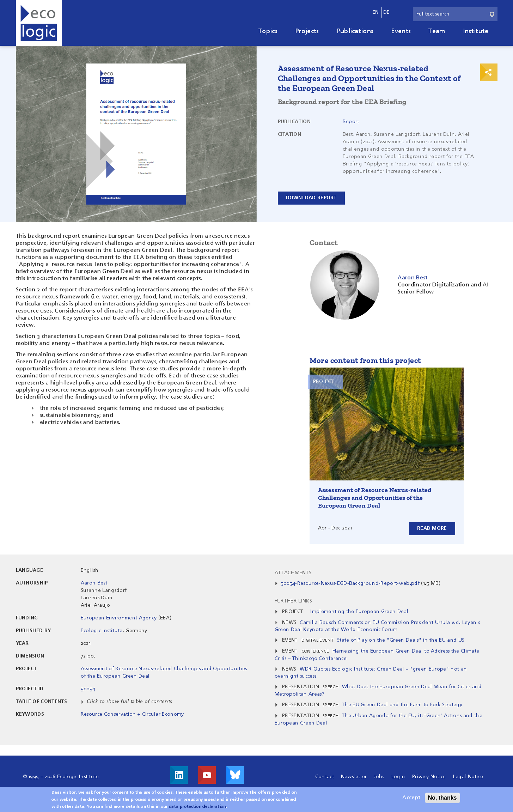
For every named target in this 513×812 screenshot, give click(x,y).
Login (398, 777)
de (387, 12)
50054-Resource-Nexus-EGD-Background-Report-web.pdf (350, 583)
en (376, 12)
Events (401, 31)
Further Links (293, 601)
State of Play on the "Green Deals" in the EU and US (401, 640)
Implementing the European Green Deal (359, 612)
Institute (476, 31)
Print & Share (489, 72)
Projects (307, 31)
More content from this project (365, 360)
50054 (88, 689)
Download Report (311, 198)
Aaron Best (94, 583)
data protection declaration (197, 808)
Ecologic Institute (102, 631)
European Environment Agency (119, 618)
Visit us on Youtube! (207, 775)
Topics (268, 31)
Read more (432, 528)
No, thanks (442, 799)
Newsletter (354, 777)
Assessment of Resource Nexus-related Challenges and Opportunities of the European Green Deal (375, 498)
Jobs (379, 777)
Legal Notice (468, 777)
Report (351, 122)
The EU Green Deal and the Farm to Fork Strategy (402, 705)
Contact (325, 777)
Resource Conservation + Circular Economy (132, 714)
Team (437, 31)
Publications (355, 31)
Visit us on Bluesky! (235, 775)
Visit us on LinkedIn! (179, 775)
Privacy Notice (429, 777)
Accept (411, 799)
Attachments (293, 573)
